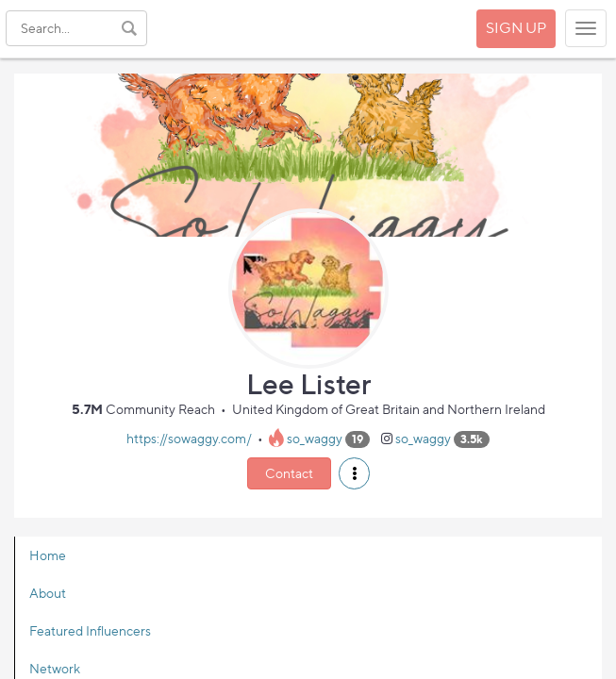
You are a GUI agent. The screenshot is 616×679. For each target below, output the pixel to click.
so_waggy (315, 438)
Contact (289, 473)
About (48, 593)
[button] (354, 473)
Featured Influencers (90, 630)
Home (48, 555)
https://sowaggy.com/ (189, 438)
